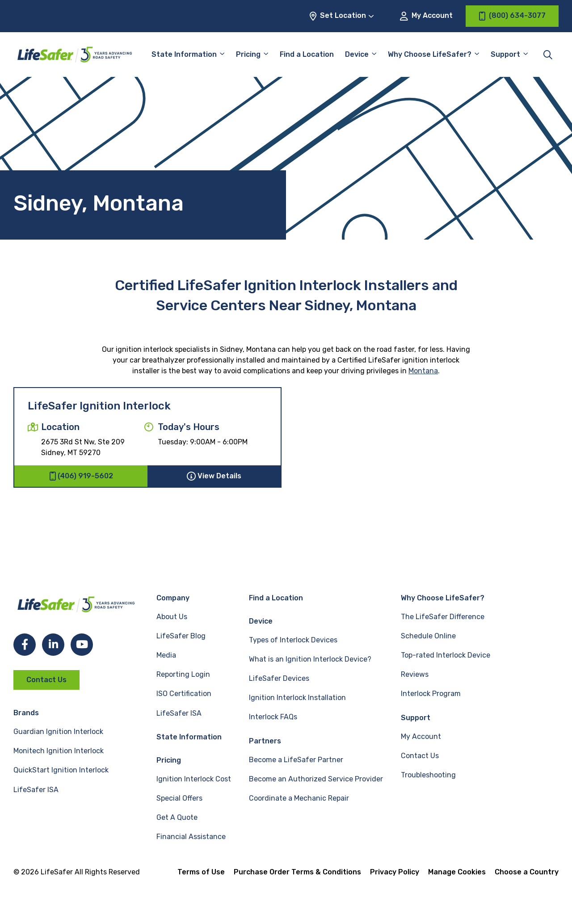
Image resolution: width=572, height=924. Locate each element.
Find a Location (307, 54)
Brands (26, 713)
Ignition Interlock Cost (194, 779)
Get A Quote (177, 817)
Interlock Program (431, 694)
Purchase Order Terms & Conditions (297, 872)
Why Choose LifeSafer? (430, 54)
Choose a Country (527, 872)
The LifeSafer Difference (443, 617)
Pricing (248, 54)
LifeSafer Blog (181, 636)
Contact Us (46, 680)
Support (505, 54)
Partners (265, 741)
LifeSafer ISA (36, 790)
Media (166, 655)
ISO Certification (184, 694)
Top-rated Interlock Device (446, 655)
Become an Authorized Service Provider (316, 779)
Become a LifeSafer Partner (296, 760)
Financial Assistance (191, 837)
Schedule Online (428, 636)
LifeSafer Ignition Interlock (99, 406)
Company (173, 598)
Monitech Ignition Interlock (59, 751)
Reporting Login (183, 674)
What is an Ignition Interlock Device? (310, 659)
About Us (172, 617)
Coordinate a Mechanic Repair (299, 798)
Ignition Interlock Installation (297, 698)
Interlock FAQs (273, 717)
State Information (184, 54)
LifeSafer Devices (279, 678)
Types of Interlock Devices (293, 640)
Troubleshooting (428, 775)
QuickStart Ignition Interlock (61, 770)
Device (357, 54)
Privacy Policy (395, 872)
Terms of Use (201, 872)
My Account (426, 16)
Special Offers (179, 798)
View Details (214, 476)
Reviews (415, 674)
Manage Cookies (457, 872)
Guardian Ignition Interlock (58, 732)
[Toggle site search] (548, 55)
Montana (423, 371)
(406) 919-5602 (81, 476)
